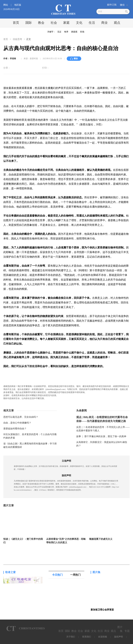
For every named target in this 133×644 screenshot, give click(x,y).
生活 (92, 23)
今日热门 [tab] (57, 575)
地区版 (18, 5)
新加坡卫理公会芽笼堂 (102, 610)
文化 (79, 23)
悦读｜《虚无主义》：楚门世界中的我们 (23, 541)
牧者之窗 (10, 572)
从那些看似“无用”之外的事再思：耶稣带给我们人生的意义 (66, 541)
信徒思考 (17, 39)
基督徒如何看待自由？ (15, 429)
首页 (16, 23)
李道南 (13, 59)
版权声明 (118, 637)
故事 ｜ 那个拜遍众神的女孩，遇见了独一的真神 (101, 436)
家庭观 (74, 32)
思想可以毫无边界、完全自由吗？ (21, 417)
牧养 (66, 32)
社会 (54, 23)
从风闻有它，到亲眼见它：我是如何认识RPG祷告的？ (102, 444)
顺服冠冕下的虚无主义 (101, 539)
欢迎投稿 (103, 637)
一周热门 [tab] (75, 575)
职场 (82, 32)
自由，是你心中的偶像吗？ (17, 423)
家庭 (66, 23)
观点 (117, 23)
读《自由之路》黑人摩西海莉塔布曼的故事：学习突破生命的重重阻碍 (30, 445)
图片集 (96, 572)
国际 (29, 23)
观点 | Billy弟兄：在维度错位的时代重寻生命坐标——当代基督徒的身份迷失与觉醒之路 (102, 419)
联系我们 (87, 637)
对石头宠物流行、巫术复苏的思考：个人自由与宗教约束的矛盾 (30, 436)
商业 (104, 23)
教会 (41, 23)
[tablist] (66, 575)
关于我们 (71, 637)
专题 (127, 631)
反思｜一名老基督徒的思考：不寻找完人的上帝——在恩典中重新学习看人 (103, 429)
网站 (8, 5)
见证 (59, 32)
